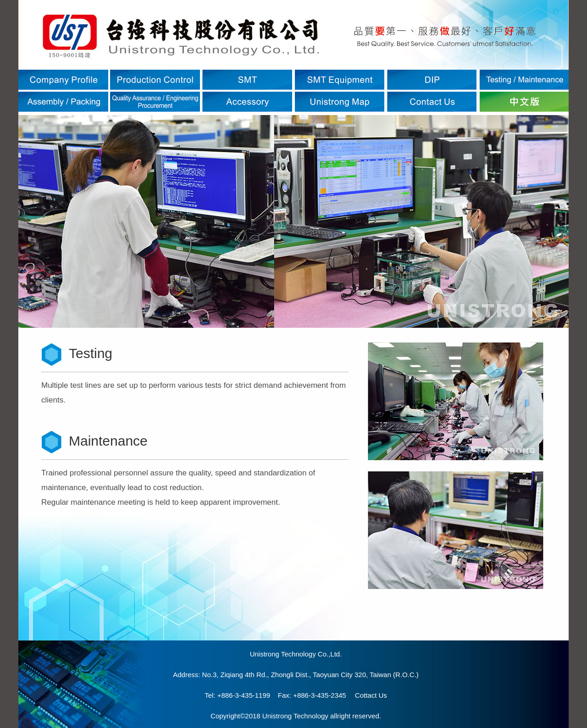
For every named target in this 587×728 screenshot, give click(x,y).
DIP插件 (432, 80)
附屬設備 (247, 102)
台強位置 (339, 102)
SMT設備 (339, 80)
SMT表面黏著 (247, 80)
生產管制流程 (155, 80)
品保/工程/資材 (155, 102)
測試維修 (524, 80)
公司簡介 (63, 80)
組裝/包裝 (63, 102)
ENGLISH (524, 102)
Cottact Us (371, 695)
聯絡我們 (432, 102)
